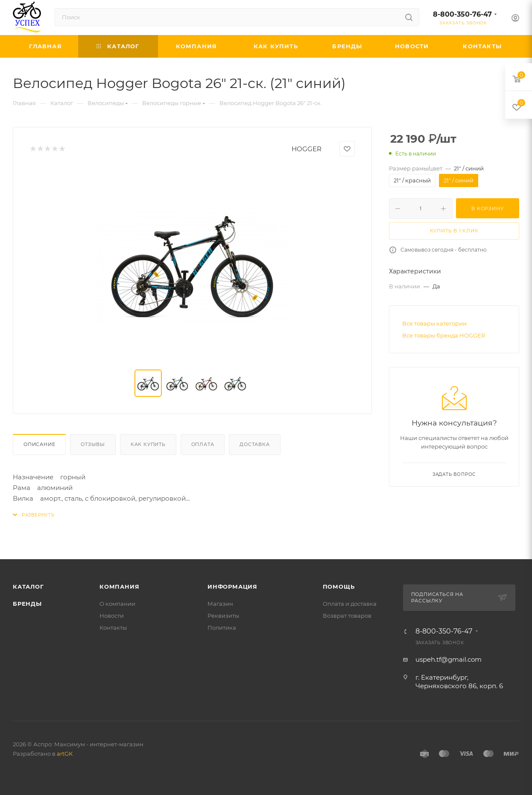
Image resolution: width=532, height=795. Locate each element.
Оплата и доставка (350, 604)
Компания (119, 587)
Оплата (203, 444)
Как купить (148, 444)
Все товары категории (434, 323)
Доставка (254, 444)
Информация (232, 587)
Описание (39, 444)
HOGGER (307, 149)
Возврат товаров (347, 616)
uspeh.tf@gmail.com (449, 659)
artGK (65, 754)
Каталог (28, 587)
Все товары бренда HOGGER (444, 335)
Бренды (27, 604)
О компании (117, 604)
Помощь (339, 587)
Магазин (220, 604)
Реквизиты (223, 616)
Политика (222, 628)
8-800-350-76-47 (462, 14)
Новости (112, 616)
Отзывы (93, 444)
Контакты (113, 628)
